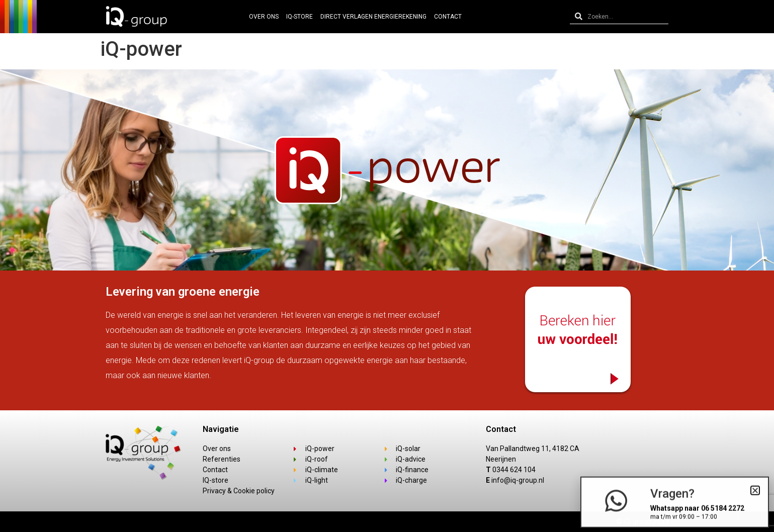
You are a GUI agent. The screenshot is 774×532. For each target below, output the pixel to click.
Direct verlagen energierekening (373, 17)
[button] (755, 494)
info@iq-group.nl (518, 480)
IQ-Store (299, 17)
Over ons (264, 17)
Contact (448, 17)
